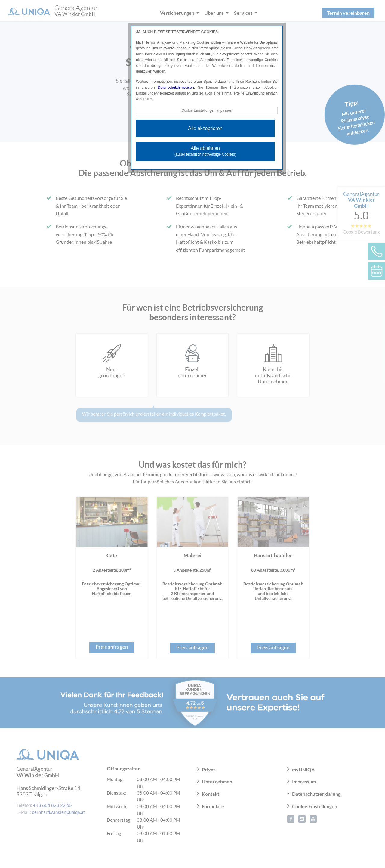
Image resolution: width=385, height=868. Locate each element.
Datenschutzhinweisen (176, 88)
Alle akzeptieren (205, 128)
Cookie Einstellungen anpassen (207, 110)
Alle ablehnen (205, 151)
